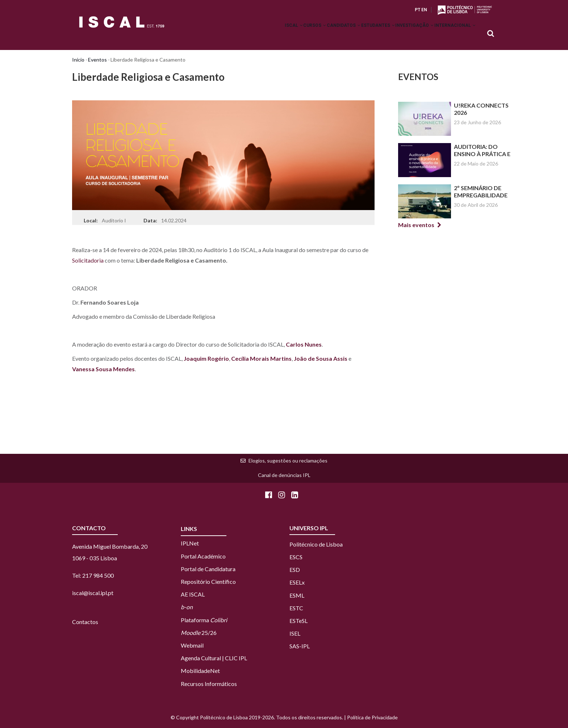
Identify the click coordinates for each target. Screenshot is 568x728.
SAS (294, 646)
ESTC (296, 608)
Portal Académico (203, 556)
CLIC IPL (236, 658)
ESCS (296, 557)
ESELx (297, 582)
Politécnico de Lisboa (316, 544)
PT (417, 10)
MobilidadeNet (200, 671)
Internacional (452, 34)
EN (424, 10)
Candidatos (320, 34)
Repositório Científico (208, 581)
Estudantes (361, 34)
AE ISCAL (193, 594)
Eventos (97, 60)
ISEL (295, 633)
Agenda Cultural (201, 658)
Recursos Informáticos (209, 684)
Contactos (85, 622)
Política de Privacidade (372, 717)
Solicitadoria (88, 260)
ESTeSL (298, 621)
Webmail (192, 645)
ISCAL (257, 34)
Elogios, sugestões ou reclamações (288, 461)
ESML (297, 595)
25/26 (199, 633)
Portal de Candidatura (208, 569)
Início (78, 60)
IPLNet (190, 543)
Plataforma (204, 620)
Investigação (405, 34)
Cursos (285, 34)
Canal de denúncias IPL (284, 475)
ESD (295, 570)
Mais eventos (416, 225)
